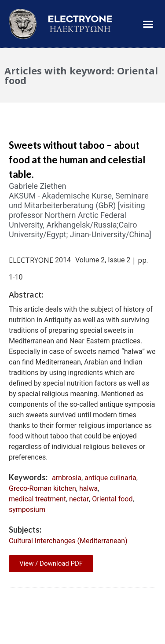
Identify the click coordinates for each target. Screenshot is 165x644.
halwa (88, 488)
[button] (148, 24)
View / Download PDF (51, 563)
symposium (27, 510)
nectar (79, 499)
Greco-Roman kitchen (42, 488)
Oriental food (112, 499)
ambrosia (67, 478)
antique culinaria (110, 478)
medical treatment (37, 499)
